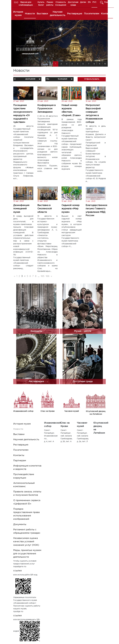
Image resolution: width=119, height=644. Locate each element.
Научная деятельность (58, 14)
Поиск (107, 2)
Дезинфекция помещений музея (21, 209)
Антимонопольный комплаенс (24, 485)
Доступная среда (73, 4)
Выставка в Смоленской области (45, 209)
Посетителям (92, 14)
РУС (94, 2)
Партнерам (20, 461)
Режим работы (50, 4)
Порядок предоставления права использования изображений (26, 514)
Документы (20, 524)
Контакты (107, 14)
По (48, 79)
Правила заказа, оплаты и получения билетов (27, 493)
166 (48, 276)
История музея (18, 14)
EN (89, 2)
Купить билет (41, 4)
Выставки (42, 14)
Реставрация (75, 14)
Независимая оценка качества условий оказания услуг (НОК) (26, 542)
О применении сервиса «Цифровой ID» (27, 502)
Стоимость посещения (61, 4)
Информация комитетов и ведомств (27, 468)
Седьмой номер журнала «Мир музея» (70, 209)
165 (43, 276)
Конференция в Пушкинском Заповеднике (47, 109)
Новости (30, 14)
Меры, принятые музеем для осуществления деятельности (27, 554)
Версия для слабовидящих (26, 4)
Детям (83, 2)
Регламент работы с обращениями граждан (27, 531)
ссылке (17, 571)
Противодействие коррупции (24, 476)
